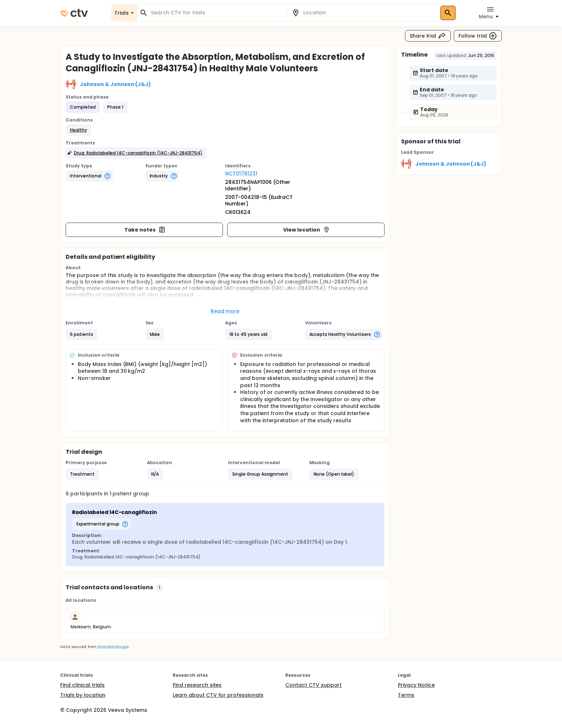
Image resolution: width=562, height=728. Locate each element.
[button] (78, 130)
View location (307, 230)
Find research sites (197, 685)
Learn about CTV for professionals (218, 695)
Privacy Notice (416, 685)
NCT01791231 (241, 173)
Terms (406, 695)
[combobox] (216, 13)
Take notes (145, 230)
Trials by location (83, 695)
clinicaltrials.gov (113, 647)
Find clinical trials (82, 685)
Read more (225, 311)
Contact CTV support (313, 685)
